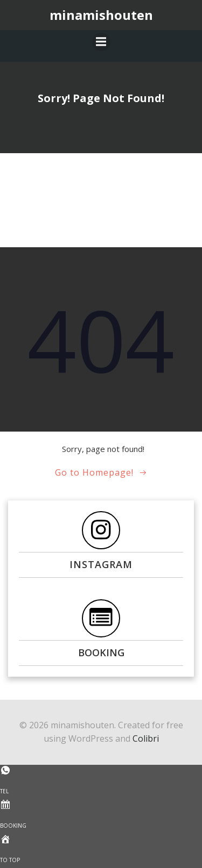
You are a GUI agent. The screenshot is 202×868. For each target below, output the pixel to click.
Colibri (146, 738)
